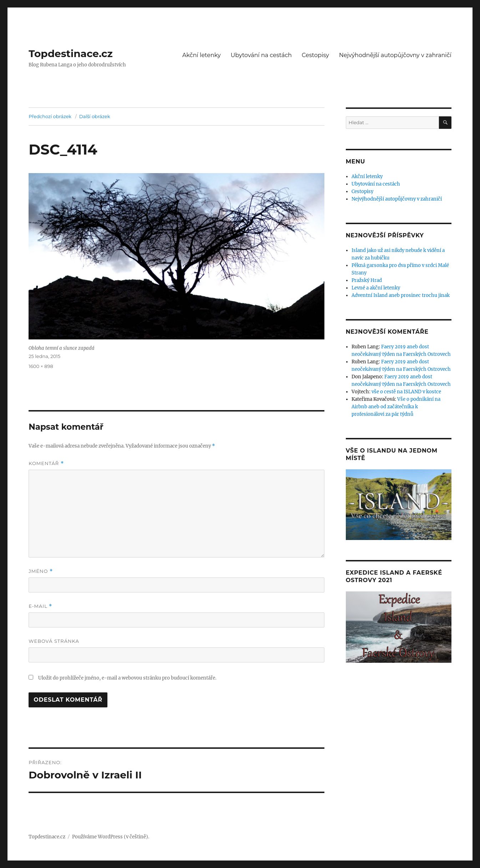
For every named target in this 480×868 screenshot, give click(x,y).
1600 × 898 (41, 366)
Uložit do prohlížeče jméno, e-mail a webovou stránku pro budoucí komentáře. (127, 678)
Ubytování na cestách (261, 55)
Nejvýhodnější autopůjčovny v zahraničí (395, 55)
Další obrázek (95, 116)
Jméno (41, 571)
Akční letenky (202, 55)
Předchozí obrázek (50, 116)
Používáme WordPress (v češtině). (111, 837)
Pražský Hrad (367, 280)
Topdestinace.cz (71, 54)
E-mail (40, 606)
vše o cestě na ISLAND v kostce (406, 392)
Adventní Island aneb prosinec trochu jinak (401, 295)
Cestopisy (315, 55)
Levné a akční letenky (376, 288)
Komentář (46, 463)
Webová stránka (54, 641)
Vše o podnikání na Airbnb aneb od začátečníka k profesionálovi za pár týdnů (396, 407)
